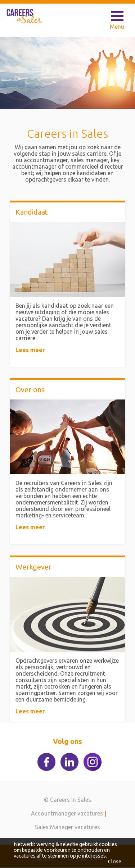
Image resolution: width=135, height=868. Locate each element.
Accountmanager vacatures (67, 813)
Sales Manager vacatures (67, 827)
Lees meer (30, 350)
